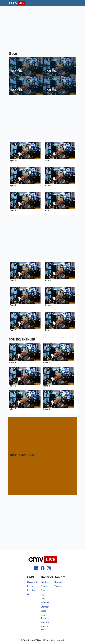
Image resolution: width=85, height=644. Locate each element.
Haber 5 (13, 409)
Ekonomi (45, 603)
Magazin (45, 622)
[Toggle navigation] (74, 3)
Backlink (31, 590)
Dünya (44, 599)
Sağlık (44, 611)
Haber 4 (46, 386)
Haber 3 (13, 386)
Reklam (31, 586)
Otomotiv (45, 607)
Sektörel (58, 582)
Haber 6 (46, 409)
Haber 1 (13, 362)
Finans (44, 586)
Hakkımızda (33, 582)
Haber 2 (46, 362)
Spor (43, 590)
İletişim (31, 594)
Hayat (44, 594)
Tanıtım (58, 586)
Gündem (45, 582)
